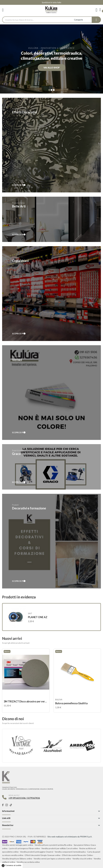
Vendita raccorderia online (28, 862)
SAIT (30, 614)
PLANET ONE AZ (38, 617)
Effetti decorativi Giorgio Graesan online (43, 855)
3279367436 (33, 798)
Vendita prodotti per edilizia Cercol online (60, 848)
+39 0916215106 (17, 798)
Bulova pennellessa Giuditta (71, 703)
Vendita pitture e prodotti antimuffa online (53, 845)
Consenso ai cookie (11, 865)
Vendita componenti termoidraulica (70, 852)
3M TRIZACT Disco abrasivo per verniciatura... (26, 701)
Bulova (59, 700)
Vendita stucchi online (82, 859)
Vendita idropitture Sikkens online (17, 859)
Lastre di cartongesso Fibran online (24, 848)
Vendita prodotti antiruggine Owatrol (37, 852)
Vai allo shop (52, 68)
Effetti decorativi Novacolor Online (77, 855)
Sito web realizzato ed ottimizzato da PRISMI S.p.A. (70, 837)
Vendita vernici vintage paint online (18, 845)
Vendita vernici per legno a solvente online (52, 859)
